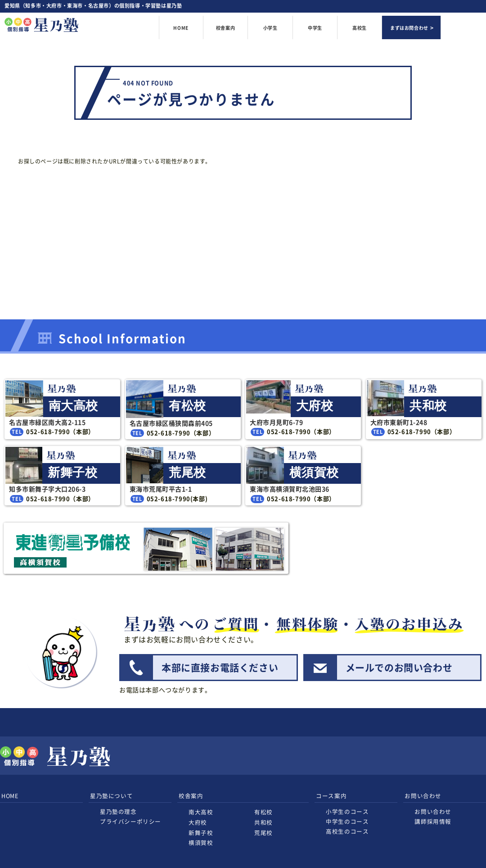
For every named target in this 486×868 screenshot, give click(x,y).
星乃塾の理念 (118, 811)
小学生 (270, 28)
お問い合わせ (433, 811)
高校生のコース (347, 831)
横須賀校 (201, 843)
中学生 (315, 28)
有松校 (263, 812)
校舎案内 (225, 28)
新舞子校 (201, 833)
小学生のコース (347, 811)
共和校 (263, 822)
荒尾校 (263, 833)
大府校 (198, 822)
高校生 (360, 28)
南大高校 (201, 812)
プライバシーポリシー (130, 821)
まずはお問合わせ (409, 28)
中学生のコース (347, 821)
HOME (181, 28)
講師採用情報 (433, 821)
